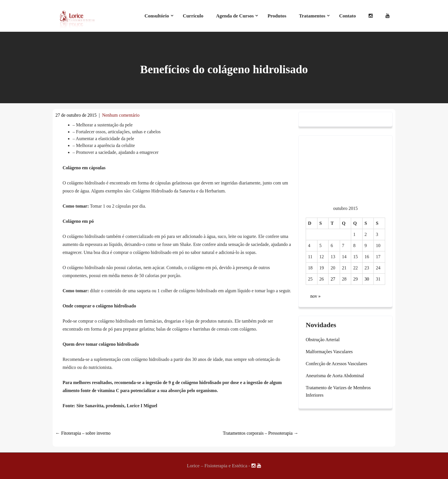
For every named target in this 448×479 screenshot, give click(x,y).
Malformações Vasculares (329, 352)
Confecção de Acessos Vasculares (336, 364)
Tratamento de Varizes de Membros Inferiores (338, 391)
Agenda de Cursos (235, 16)
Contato (348, 16)
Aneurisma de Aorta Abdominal (335, 376)
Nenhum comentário (121, 115)
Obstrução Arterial (323, 340)
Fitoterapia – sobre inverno (83, 433)
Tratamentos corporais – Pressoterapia (261, 433)
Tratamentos (312, 16)
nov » (315, 296)
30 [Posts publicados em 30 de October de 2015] (367, 279)
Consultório (157, 16)
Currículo (193, 16)
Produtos (277, 16)
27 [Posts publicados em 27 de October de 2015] (333, 279)
